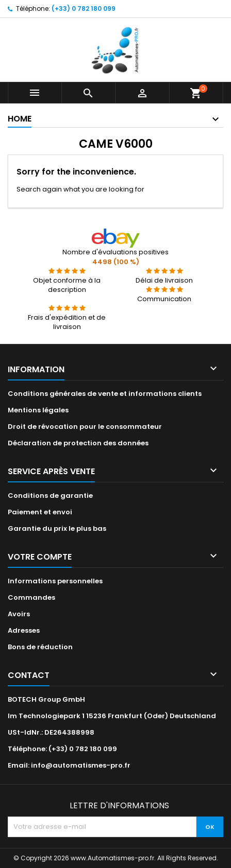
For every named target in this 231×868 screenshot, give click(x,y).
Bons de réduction (40, 647)
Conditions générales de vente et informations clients (105, 394)
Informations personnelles (55, 581)
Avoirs (19, 614)
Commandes (31, 597)
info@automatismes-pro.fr (81, 765)
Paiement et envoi (40, 512)
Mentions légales (38, 410)
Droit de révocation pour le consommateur (85, 427)
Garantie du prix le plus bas (57, 528)
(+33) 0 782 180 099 (84, 8)
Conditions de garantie (50, 496)
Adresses (24, 630)
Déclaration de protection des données (78, 443)
